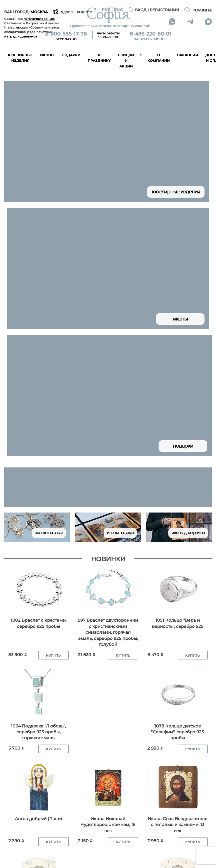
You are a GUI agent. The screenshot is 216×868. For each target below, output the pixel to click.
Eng (119, 10)
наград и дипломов (21, 36)
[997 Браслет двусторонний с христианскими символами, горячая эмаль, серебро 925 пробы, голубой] (108, 589)
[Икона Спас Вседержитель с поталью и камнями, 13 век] (177, 787)
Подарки (183, 446)
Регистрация (164, 10)
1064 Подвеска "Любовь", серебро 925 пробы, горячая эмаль (38, 732)
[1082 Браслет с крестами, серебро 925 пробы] (39, 589)
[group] (108, 487)
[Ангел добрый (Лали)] (39, 787)
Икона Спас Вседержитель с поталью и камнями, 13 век (177, 825)
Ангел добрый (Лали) (38, 819)
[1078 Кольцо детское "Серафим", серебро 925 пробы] (177, 695)
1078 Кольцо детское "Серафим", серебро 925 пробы (177, 732)
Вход (137, 10)
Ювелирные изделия (176, 192)
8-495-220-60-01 (150, 34)
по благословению (39, 19)
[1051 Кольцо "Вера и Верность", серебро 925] (177, 589)
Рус (106, 10)
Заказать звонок (150, 39)
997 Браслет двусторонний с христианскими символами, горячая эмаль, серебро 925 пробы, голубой (108, 632)
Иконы (180, 319)
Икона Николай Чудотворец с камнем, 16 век (108, 825)
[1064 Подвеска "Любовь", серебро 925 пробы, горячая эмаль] (39, 695)
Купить (53, 655)
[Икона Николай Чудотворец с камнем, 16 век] (108, 787)
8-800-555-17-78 (66, 34)
